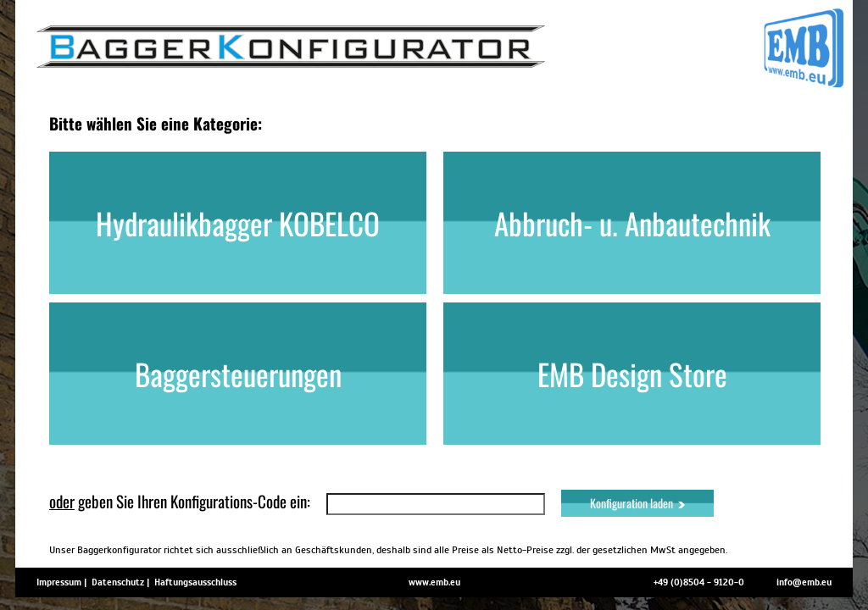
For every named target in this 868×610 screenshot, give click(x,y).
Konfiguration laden (637, 503)
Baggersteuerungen (238, 374)
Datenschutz (118, 582)
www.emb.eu (434, 582)
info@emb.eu (804, 582)
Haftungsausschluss (195, 582)
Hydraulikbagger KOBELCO (238, 223)
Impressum (59, 582)
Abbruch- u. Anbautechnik (632, 223)
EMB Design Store (632, 374)
